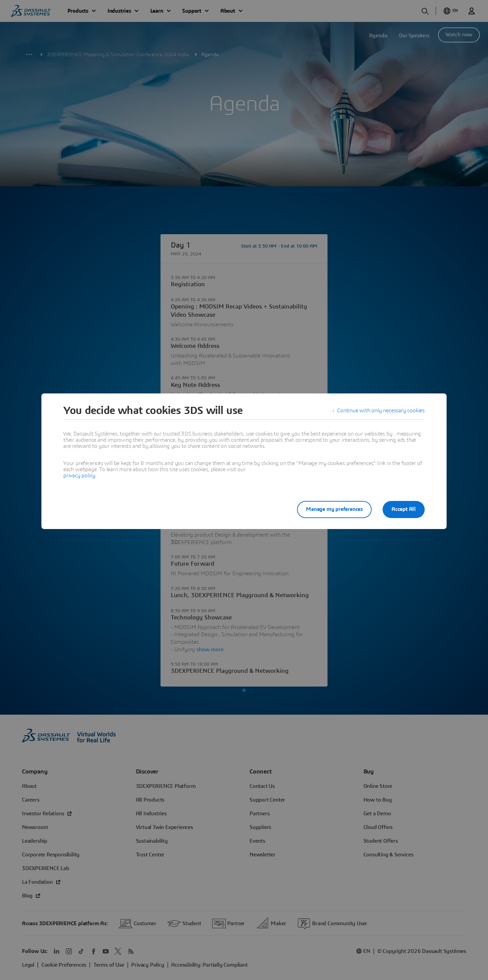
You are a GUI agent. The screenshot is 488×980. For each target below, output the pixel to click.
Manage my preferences (334, 509)
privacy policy (79, 476)
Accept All (404, 509)
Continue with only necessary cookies (381, 411)
